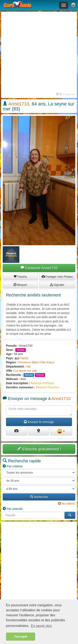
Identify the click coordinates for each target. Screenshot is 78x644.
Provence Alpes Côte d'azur (36, 362)
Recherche (39, 497)
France (22, 358)
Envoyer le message (39, 422)
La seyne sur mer (26, 371)
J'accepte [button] (20, 636)
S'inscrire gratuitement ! (39, 449)
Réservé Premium (42, 383)
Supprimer (67, 94)
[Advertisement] (39, 52)
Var (29, 366)
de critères (67, 504)
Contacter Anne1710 (39, 268)
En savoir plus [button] (41, 626)
